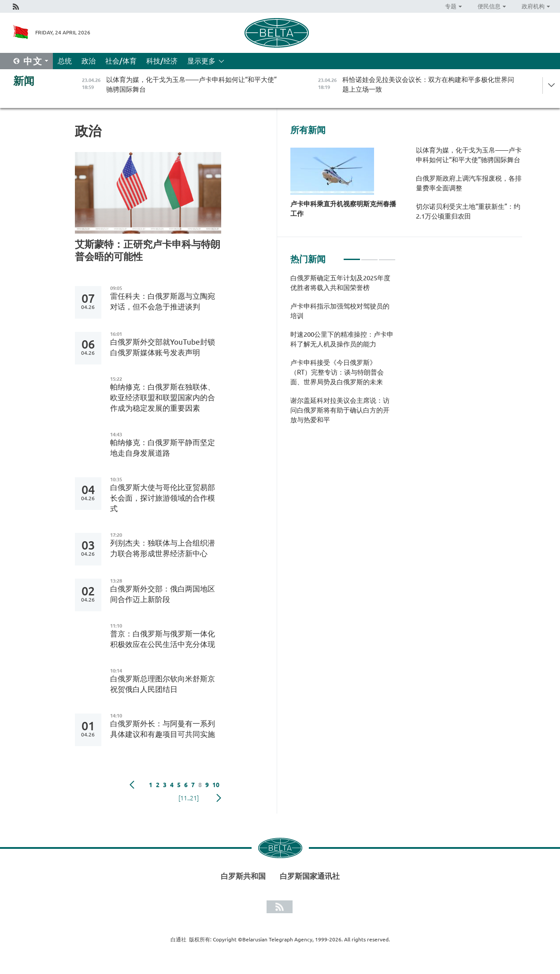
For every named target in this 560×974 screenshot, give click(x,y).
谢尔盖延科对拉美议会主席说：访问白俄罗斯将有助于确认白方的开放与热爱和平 (340, 410)
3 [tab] (387, 256)
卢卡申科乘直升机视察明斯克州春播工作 (343, 209)
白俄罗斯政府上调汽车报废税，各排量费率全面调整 (469, 183)
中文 (33, 61)
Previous (132, 785)
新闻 (24, 81)
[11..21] (189, 798)
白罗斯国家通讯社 (310, 876)
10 (216, 785)
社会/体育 (121, 61)
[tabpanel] (343, 353)
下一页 (219, 798)
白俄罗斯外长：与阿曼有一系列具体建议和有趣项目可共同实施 (163, 729)
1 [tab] (352, 256)
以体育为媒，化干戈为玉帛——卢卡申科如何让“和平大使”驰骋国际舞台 (469, 155)
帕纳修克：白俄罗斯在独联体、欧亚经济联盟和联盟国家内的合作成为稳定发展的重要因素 (163, 397)
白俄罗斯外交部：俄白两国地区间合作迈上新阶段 (163, 594)
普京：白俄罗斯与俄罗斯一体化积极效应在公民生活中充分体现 (163, 639)
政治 (89, 61)
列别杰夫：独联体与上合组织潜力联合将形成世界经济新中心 (163, 548)
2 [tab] (369, 256)
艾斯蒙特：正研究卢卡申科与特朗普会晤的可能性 (148, 250)
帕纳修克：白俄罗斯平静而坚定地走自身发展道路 (163, 448)
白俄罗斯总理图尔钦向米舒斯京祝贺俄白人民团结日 (163, 684)
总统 (65, 61)
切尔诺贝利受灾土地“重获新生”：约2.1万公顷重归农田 (468, 211)
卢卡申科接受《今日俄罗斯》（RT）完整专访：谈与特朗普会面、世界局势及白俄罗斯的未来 (337, 372)
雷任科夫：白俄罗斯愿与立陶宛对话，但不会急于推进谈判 (163, 301)
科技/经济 (162, 61)
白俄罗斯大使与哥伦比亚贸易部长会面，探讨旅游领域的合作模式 (163, 498)
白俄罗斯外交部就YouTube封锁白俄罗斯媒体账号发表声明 (163, 347)
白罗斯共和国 (243, 876)
